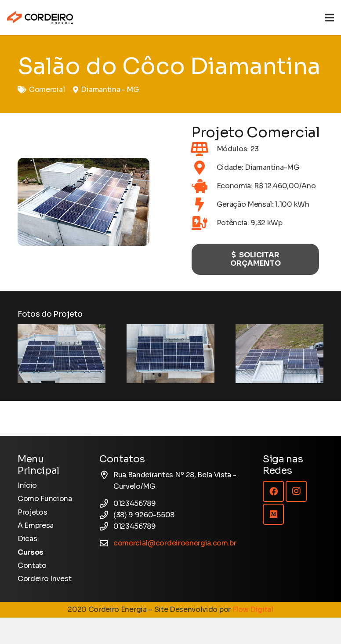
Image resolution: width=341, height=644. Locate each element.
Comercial (47, 90)
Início (27, 485)
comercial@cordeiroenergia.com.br (175, 543)
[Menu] (330, 18)
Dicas (27, 539)
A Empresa (36, 525)
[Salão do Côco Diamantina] (62, 353)
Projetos (32, 512)
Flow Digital (253, 609)
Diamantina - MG (110, 90)
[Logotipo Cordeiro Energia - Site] (40, 18)
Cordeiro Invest (44, 579)
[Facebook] (273, 491)
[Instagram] (296, 491)
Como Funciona (45, 499)
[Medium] (273, 514)
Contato (32, 565)
